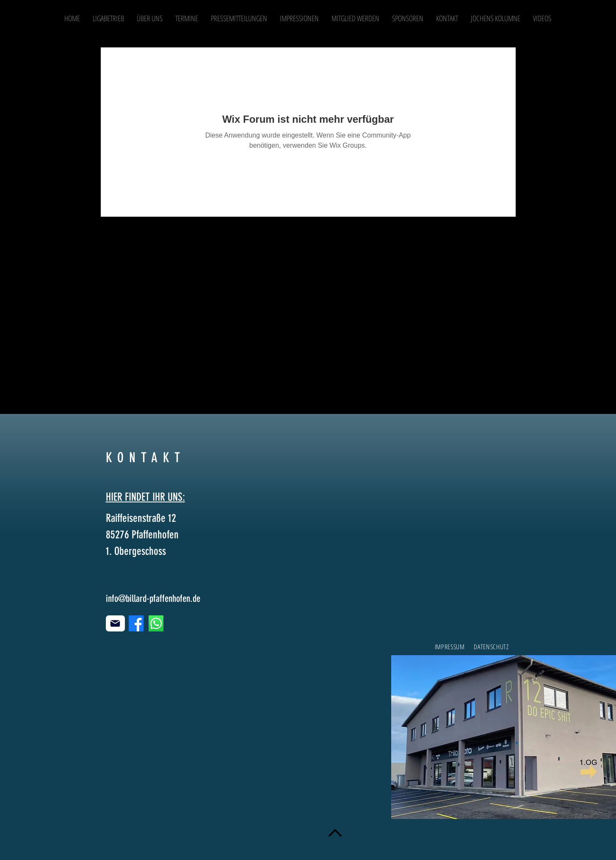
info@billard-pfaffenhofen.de (153, 599)
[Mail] (115, 623)
